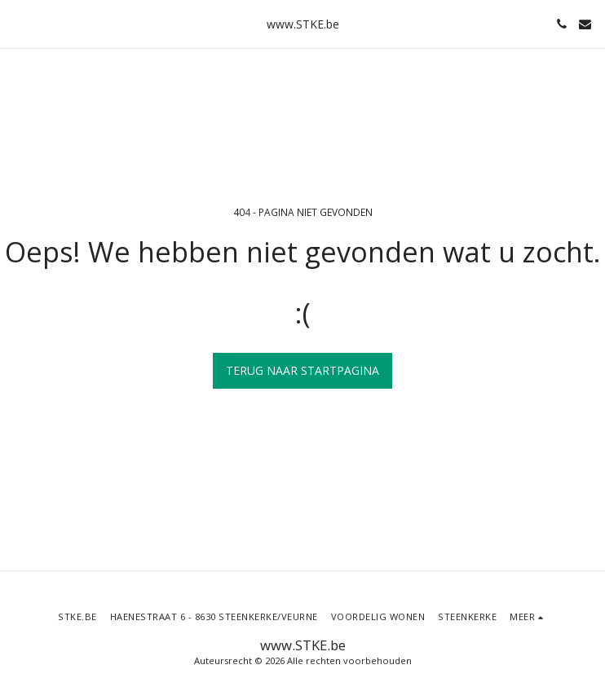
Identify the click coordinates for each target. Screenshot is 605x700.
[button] (18, 23)
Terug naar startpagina (302, 370)
